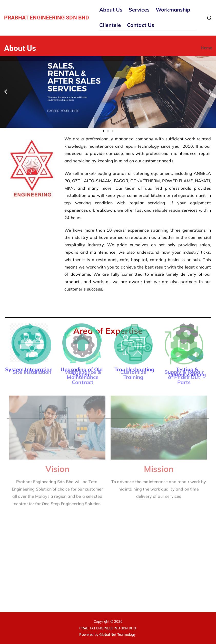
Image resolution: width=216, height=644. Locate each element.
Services (139, 10)
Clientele (110, 25)
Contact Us (141, 25)
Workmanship (173, 10)
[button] (6, 80)
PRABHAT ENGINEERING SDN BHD (47, 18)
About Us (111, 10)
